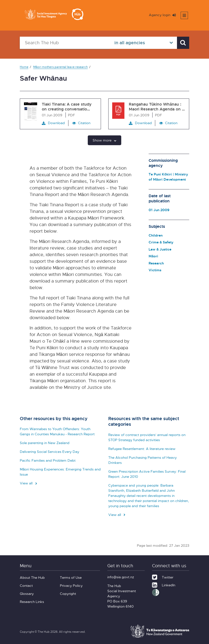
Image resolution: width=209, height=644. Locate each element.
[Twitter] (163, 577)
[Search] (183, 43)
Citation (84, 123)
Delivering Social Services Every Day (49, 452)
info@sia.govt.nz (121, 577)
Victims (155, 270)
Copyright (68, 594)
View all (29, 483)
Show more (104, 140)
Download (53, 123)
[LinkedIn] (164, 584)
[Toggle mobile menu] (184, 15)
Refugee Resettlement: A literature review (142, 449)
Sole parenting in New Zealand (45, 443)
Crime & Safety (161, 242)
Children (156, 235)
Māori (153, 256)
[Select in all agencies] (143, 43)
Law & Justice (160, 249)
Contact (26, 585)
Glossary (27, 594)
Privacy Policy (71, 585)
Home (24, 67)
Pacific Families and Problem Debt (48, 460)
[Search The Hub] (65, 43)
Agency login (162, 15)
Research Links (32, 602)
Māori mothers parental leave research (60, 67)
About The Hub (32, 577)
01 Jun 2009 (159, 210)
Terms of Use (71, 577)
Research (156, 263)
